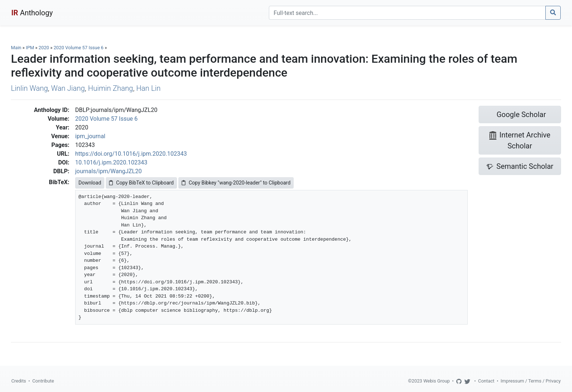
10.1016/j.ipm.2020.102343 (111, 162)
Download (90, 183)
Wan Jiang (68, 88)
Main (16, 48)
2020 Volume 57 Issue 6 (79, 48)
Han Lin (148, 88)
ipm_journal (90, 136)
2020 (44, 48)
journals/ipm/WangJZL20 (108, 171)
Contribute (43, 381)
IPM (30, 48)
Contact (486, 381)
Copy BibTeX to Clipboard (141, 183)
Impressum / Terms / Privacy (531, 381)
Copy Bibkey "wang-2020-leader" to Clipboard (236, 183)
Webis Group (436, 381)
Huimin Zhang (110, 88)
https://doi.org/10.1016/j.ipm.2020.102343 (131, 154)
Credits (19, 381)
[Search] (407, 13)
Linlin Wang (29, 88)
